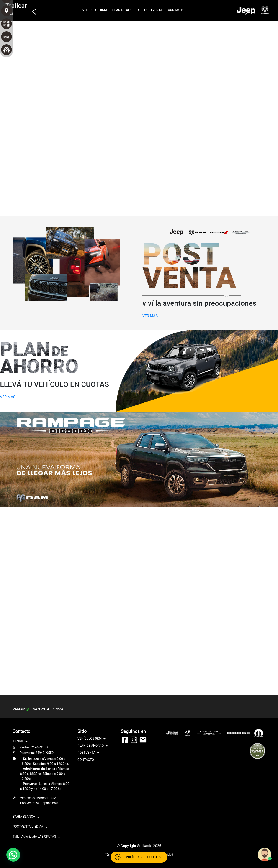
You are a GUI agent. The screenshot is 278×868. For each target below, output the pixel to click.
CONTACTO (176, 10)
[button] (33, 9)
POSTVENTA (153, 10)
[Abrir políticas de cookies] (139, 857)
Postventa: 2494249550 (37, 753)
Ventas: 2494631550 (34, 747)
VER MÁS (150, 316)
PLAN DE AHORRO (126, 10)
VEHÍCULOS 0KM (95, 10)
